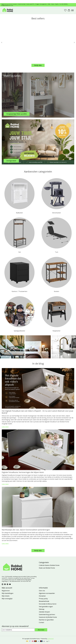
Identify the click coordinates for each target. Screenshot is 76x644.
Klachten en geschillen (46, 620)
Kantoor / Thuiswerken (19, 291)
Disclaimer (42, 596)
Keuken (57, 291)
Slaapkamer (57, 331)
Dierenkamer (57, 213)
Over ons (42, 591)
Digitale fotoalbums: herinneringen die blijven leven (23, 472)
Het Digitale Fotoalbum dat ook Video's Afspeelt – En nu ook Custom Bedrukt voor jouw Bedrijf (37, 412)
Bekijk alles (38, 65)
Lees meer (5, 427)
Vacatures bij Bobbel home (48, 617)
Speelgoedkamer (19, 331)
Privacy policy (43, 599)
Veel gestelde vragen (46, 607)
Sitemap (42, 609)
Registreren (6, 591)
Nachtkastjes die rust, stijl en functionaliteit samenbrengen (26, 530)
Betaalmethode (44, 601)
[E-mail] (18, 630)
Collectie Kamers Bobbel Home (49, 565)
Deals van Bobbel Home (47, 568)
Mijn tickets (6, 596)
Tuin (57, 252)
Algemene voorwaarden (47, 593)
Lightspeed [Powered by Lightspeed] (50, 639)
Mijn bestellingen (8, 593)
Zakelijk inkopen (44, 612)
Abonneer (41, 630)
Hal (19, 252)
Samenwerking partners (47, 614)
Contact (41, 622)
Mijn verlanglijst (7, 599)
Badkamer (19, 213)
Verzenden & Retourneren (48, 604)
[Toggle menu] (72, 10)
